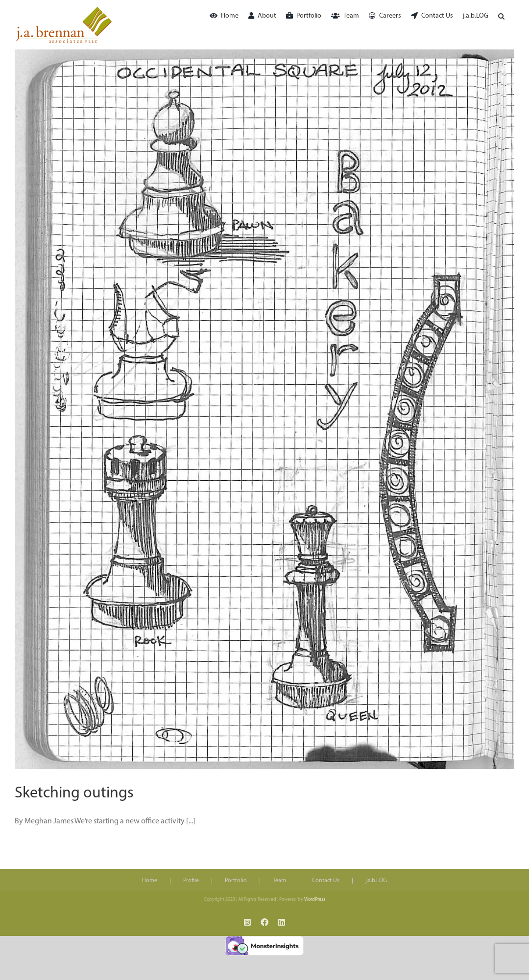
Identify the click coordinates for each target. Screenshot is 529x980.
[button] (501, 16)
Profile (191, 881)
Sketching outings (74, 793)
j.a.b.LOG (376, 881)
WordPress (315, 899)
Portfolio (236, 881)
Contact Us (326, 881)
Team (279, 881)
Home (150, 881)
